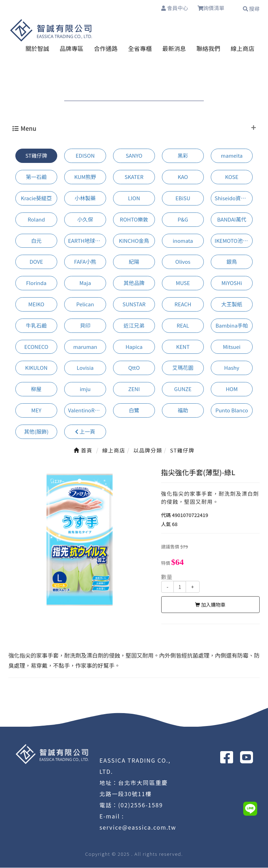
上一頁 (85, 432)
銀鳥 (232, 262)
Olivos (183, 262)
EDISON (85, 156)
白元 (36, 241)
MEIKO (36, 304)
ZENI (134, 389)
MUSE (183, 283)
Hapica (134, 347)
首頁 (83, 451)
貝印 (85, 326)
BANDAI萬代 (232, 220)
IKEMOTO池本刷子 (234, 241)
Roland (36, 220)
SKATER (134, 177)
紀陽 (134, 262)
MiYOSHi (232, 283)
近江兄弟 (134, 326)
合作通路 (106, 49)
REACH (183, 304)
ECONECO (36, 347)
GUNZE (183, 389)
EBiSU (183, 198)
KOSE (232, 177)
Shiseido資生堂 (233, 198)
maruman (85, 347)
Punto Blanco (232, 410)
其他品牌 (134, 283)
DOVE (36, 262)
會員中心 (173, 9)
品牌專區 (72, 49)
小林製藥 (85, 198)
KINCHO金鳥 (134, 241)
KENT (183, 347)
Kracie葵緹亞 (36, 198)
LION (134, 198)
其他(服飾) (36, 432)
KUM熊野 (85, 177)
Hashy (232, 368)
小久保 (85, 220)
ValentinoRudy (86, 410)
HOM (232, 389)
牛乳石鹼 (36, 326)
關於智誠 (37, 49)
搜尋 (251, 9)
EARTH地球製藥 (87, 241)
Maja (85, 283)
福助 (183, 410)
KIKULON (36, 368)
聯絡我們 (208, 49)
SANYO (134, 156)
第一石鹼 (36, 177)
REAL (183, 326)
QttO (134, 368)
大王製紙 (232, 304)
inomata (183, 241)
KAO (183, 177)
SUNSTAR (134, 304)
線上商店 (243, 49)
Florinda (36, 283)
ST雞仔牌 (36, 156)
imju (85, 389)
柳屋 (36, 389)
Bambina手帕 (232, 326)
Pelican (85, 304)
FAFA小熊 (85, 262)
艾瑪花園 (183, 368)
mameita (232, 156)
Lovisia (85, 368)
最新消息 (174, 49)
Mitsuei (232, 347)
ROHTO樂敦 (134, 220)
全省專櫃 (140, 49)
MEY (36, 410)
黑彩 (183, 156)
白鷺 (134, 410)
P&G (183, 220)
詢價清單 (214, 9)
